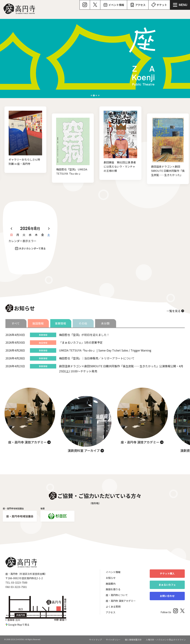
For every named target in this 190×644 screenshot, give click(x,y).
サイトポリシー (113, 640)
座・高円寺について (117, 595)
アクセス (111, 612)
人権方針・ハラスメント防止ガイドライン (166, 640)
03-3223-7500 (19, 583)
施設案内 (111, 584)
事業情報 (60, 323)
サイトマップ (95, 640)
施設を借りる (113, 589)
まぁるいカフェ (167, 585)
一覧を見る (174, 311)
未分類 (105, 323)
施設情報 (38, 323)
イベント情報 (113, 572)
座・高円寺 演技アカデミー (121, 601)
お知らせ (111, 578)
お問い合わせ (167, 596)
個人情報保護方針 (133, 640)
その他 (83, 323)
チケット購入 (167, 573)
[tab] (91, 95)
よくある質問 (113, 607)
